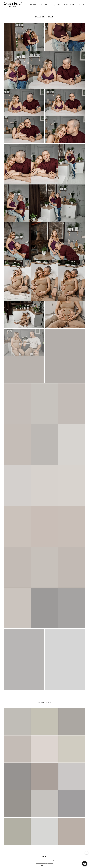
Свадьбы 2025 (56, 5)
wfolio (46, 867)
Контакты (80, 5)
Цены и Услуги (69, 5)
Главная (33, 5)
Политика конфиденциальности (44, 864)
